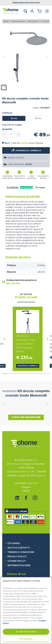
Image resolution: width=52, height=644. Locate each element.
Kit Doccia (45, 21)
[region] (26, 611)
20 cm (14, 118)
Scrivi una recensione (26, 417)
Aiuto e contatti (17, 548)
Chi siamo (13, 543)
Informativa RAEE (18, 565)
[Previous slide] (4, 57)
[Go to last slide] (4, 339)
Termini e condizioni (20, 552)
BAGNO (6, 21)
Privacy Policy (16, 557)
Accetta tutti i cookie (26, 632)
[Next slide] (48, 57)
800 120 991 (13, 283)
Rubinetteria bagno (18, 21)
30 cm (38, 118)
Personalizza (26, 639)
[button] (4, 87)
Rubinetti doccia (33, 21)
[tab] (5, 374)
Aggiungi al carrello (28, 366)
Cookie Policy (15, 561)
